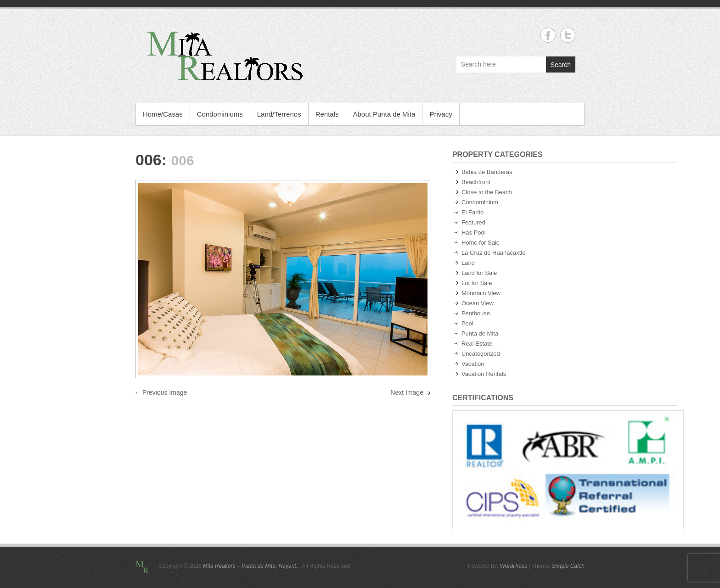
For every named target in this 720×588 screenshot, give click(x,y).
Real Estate (477, 344)
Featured (473, 222)
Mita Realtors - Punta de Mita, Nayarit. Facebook (548, 35)
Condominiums (220, 114)
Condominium (480, 202)
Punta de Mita (480, 333)
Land (468, 263)
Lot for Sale (477, 283)
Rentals (327, 114)
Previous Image (165, 392)
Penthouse (476, 313)
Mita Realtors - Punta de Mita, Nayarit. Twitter (568, 35)
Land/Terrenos (279, 114)
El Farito (472, 212)
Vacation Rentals (484, 374)
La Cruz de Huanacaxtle (493, 253)
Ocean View (478, 303)
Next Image (407, 392)
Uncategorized (481, 354)
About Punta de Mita (384, 114)
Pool (467, 323)
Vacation (473, 364)
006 (149, 160)
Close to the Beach (487, 192)
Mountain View (481, 293)
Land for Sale (479, 273)
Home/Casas (163, 114)
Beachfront (476, 182)
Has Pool (474, 232)
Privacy (441, 114)
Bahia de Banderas (487, 172)
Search (561, 65)
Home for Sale (481, 243)
